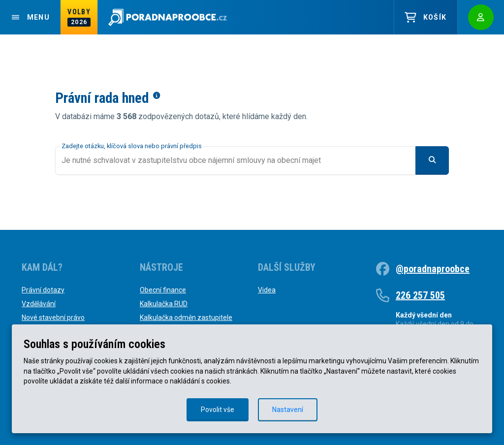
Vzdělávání (39, 304)
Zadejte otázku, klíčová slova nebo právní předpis (132, 146)
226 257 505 (420, 295)
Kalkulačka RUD (164, 304)
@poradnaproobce (433, 269)
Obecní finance (163, 290)
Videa (267, 290)
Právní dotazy (43, 290)
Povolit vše (218, 410)
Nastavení (288, 410)
